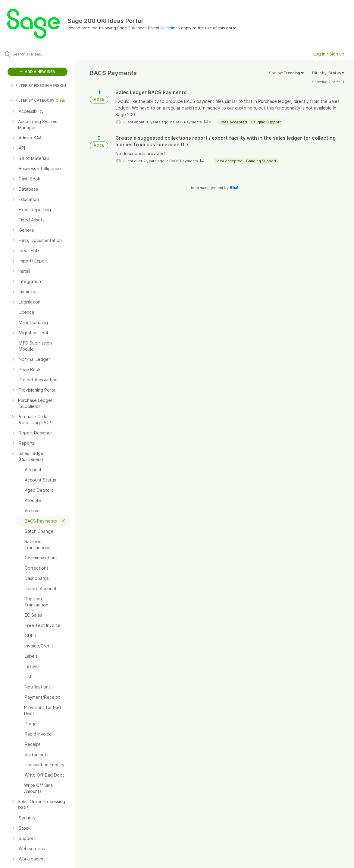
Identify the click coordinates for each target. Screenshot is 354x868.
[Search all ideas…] (43, 54)
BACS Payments (188, 122)
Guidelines (170, 28)
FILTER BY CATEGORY (32, 100)
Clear (61, 100)
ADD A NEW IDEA (37, 72)
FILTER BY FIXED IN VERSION (38, 86)
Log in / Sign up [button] (329, 54)
